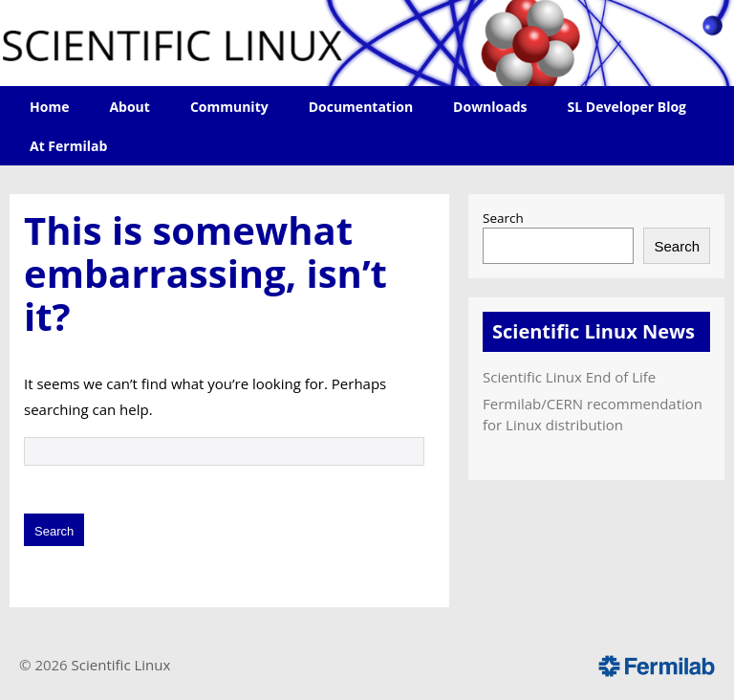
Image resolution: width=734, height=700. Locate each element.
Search (503, 218)
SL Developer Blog (627, 107)
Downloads (490, 107)
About (129, 107)
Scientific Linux (121, 665)
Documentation (361, 107)
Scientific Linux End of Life (569, 377)
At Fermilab (68, 146)
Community (229, 107)
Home (49, 107)
